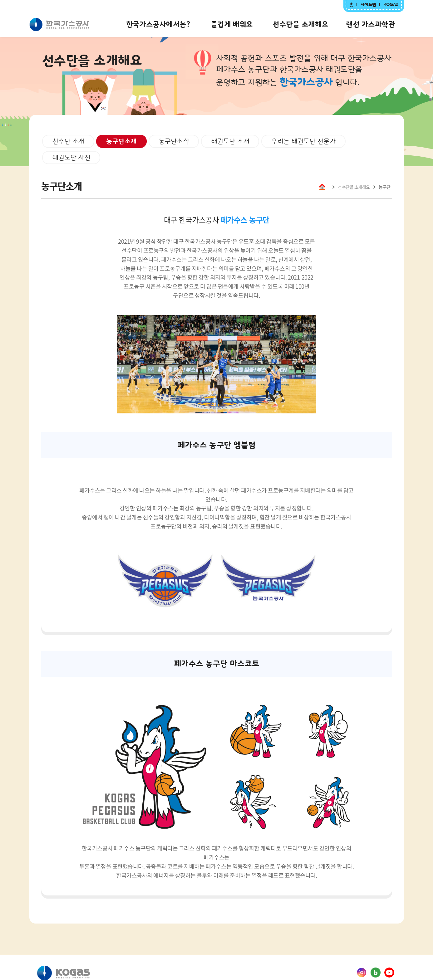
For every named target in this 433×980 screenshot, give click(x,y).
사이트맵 (368, 5)
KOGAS (391, 5)
